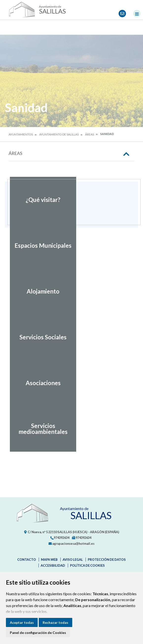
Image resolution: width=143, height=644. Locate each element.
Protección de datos (107, 560)
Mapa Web (49, 560)
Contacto (27, 560)
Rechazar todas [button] (55, 622)
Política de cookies (87, 565)
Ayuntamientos (21, 134)
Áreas (89, 134)
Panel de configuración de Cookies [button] (38, 633)
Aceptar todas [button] (22, 622)
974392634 (60, 538)
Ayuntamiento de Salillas (59, 134)
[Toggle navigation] (137, 14)
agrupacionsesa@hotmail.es (71, 544)
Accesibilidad (53, 565)
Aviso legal (73, 560)
